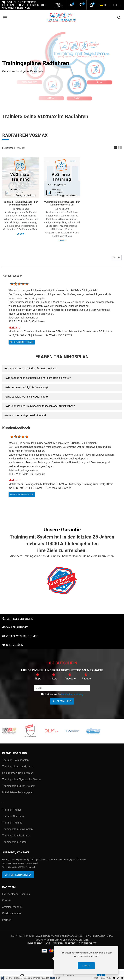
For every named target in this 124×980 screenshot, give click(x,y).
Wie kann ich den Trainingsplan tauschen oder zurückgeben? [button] (40, 406)
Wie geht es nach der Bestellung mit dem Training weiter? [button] (38, 378)
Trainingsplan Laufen (14, 842)
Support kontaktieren (18, 875)
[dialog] (86, 960)
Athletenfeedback (12, 907)
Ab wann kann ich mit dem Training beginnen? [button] (32, 369)
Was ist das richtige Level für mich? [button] (26, 415)
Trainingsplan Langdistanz (17, 767)
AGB (48, 944)
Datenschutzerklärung (72, 694)
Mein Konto (59, 5)
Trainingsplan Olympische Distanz (22, 779)
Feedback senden (12, 913)
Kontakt (7, 901)
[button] (71, 5)
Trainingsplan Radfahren (16, 836)
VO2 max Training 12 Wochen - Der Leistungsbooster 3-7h (62, 203)
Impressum (35, 944)
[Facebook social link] (53, 959)
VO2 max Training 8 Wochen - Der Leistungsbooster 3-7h (21, 203)
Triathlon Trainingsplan (15, 760)
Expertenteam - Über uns (16, 894)
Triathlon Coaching (13, 816)
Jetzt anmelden (62, 701)
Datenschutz (88, 944)
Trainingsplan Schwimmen (17, 829)
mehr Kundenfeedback (22, 342)
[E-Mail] (62, 688)
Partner (6, 920)
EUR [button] (115, 5)
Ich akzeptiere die (62, 694)
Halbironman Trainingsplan (18, 773)
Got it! (86, 966)
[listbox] (116, 257)
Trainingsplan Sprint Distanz (18, 786)
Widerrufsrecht (64, 944)
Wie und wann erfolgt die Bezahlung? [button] (27, 387)
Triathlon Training (12, 823)
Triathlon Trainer (12, 810)
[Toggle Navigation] (5, 18)
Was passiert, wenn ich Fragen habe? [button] (27, 397)
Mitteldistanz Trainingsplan (18, 792)
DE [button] (103, 5)
